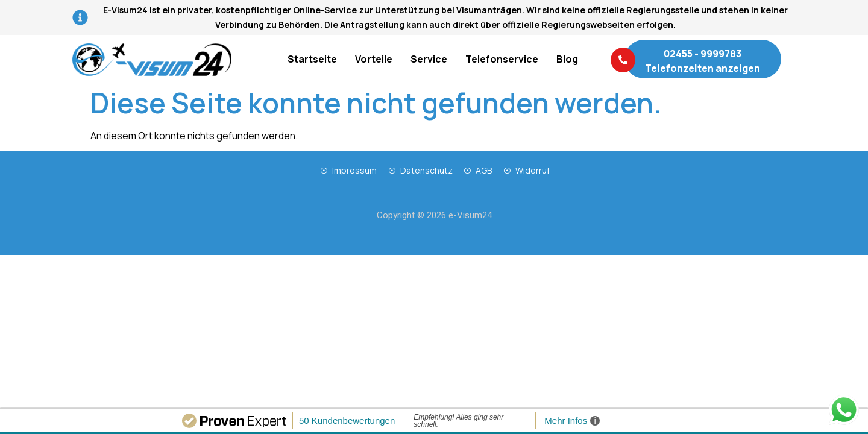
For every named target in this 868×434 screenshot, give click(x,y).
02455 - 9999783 (703, 54)
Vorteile (374, 59)
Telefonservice (502, 59)
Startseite (312, 59)
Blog (567, 59)
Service (429, 59)
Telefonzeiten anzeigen (703, 68)
